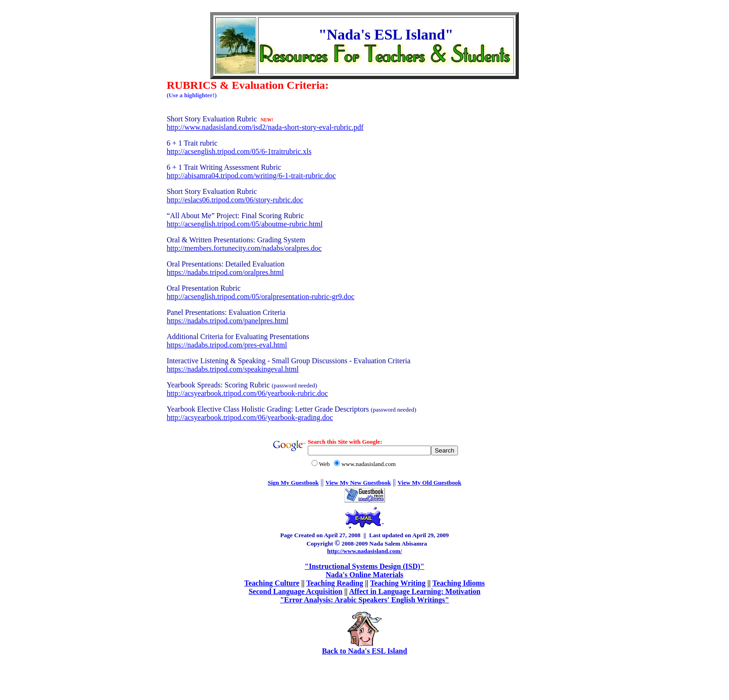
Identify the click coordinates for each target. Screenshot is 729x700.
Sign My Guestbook (293, 483)
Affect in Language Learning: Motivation (415, 591)
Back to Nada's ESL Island (364, 651)
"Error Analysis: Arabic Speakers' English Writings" (364, 600)
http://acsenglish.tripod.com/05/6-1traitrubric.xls (239, 151)
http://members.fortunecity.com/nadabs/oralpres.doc (244, 248)
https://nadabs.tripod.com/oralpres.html (225, 272)
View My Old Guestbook (429, 483)
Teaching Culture (272, 583)
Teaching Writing (398, 583)
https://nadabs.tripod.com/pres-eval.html (227, 345)
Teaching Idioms (459, 583)
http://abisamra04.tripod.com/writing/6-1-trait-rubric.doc (251, 176)
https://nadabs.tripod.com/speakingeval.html (232, 369)
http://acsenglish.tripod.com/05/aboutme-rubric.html (245, 224)
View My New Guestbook (358, 483)
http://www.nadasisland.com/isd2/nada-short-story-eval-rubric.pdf (265, 127)
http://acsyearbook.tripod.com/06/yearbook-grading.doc (250, 417)
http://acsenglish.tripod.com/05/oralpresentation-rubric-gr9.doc (260, 297)
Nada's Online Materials (364, 575)
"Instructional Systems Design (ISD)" (364, 566)
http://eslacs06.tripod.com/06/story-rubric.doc (235, 200)
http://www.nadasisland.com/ (364, 551)
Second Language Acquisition (296, 591)
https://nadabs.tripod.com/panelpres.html (227, 321)
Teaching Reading (335, 583)
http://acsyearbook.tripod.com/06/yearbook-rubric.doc (247, 393)
